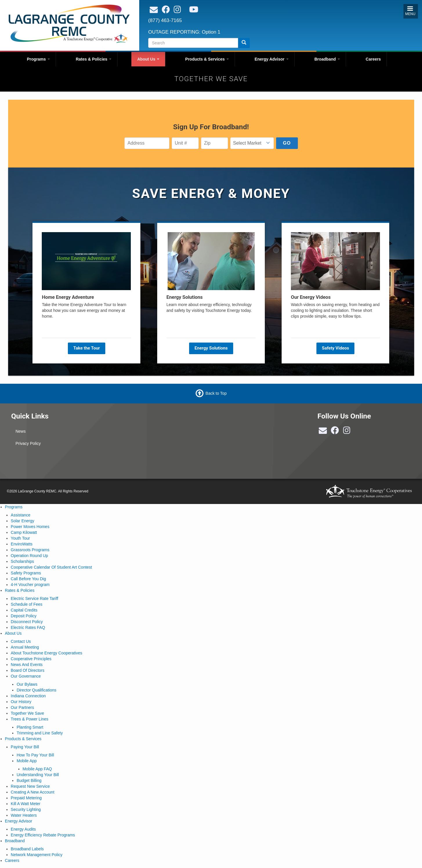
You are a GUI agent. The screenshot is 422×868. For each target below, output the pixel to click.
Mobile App (27, 761)
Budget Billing (29, 780)
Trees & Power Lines (29, 719)
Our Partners (22, 707)
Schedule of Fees (27, 604)
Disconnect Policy (27, 622)
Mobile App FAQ (37, 769)
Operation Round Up (29, 556)
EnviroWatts (22, 544)
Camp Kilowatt (24, 532)
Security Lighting (26, 809)
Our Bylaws (27, 684)
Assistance (21, 515)
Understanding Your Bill (38, 775)
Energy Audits (23, 829)
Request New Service (30, 786)
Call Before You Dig (28, 579)
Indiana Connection (28, 696)
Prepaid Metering (26, 798)
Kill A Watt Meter (26, 804)
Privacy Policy (28, 443)
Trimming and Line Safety (40, 733)
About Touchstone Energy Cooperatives (46, 653)
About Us (148, 59)
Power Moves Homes (30, 527)
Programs (38, 59)
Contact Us (21, 641)
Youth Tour (20, 538)
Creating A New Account (32, 792)
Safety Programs (26, 573)
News (20, 431)
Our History (21, 702)
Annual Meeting (25, 647)
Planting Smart (30, 727)
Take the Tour (86, 348)
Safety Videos (336, 348)
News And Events (27, 665)
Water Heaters (24, 815)
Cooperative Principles (31, 659)
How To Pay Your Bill (35, 755)
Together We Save (27, 713)
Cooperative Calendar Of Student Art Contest (51, 567)
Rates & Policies (94, 59)
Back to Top (216, 393)
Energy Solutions (211, 348)
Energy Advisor (272, 59)
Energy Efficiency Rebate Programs (43, 835)
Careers (373, 59)
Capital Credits (24, 610)
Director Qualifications (36, 690)
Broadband (327, 59)
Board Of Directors (28, 670)
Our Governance (26, 676)
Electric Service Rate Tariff (35, 598)
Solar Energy (22, 521)
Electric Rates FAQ (28, 627)
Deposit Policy (24, 616)
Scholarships (22, 561)
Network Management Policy (37, 855)
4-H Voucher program (30, 585)
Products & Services (207, 59)
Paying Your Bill (25, 747)
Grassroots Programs (30, 550)
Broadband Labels (27, 849)
